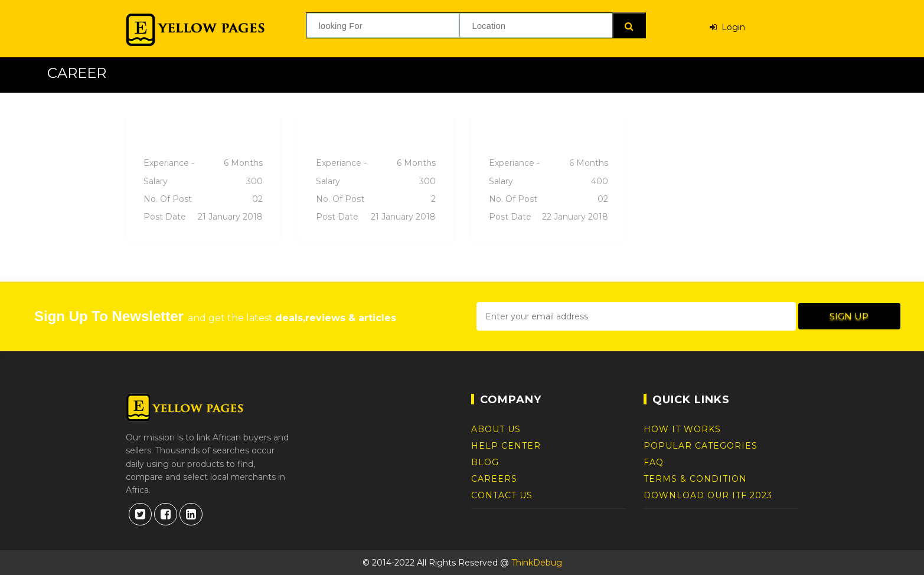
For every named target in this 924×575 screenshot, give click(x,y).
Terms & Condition (695, 479)
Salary (203, 181)
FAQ (654, 462)
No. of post (203, 199)
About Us (496, 429)
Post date (203, 217)
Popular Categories (701, 446)
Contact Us (502, 495)
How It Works (682, 429)
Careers (494, 479)
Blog (485, 462)
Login (727, 25)
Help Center (506, 446)
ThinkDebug (537, 563)
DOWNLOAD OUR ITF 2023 (708, 495)
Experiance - (203, 163)
